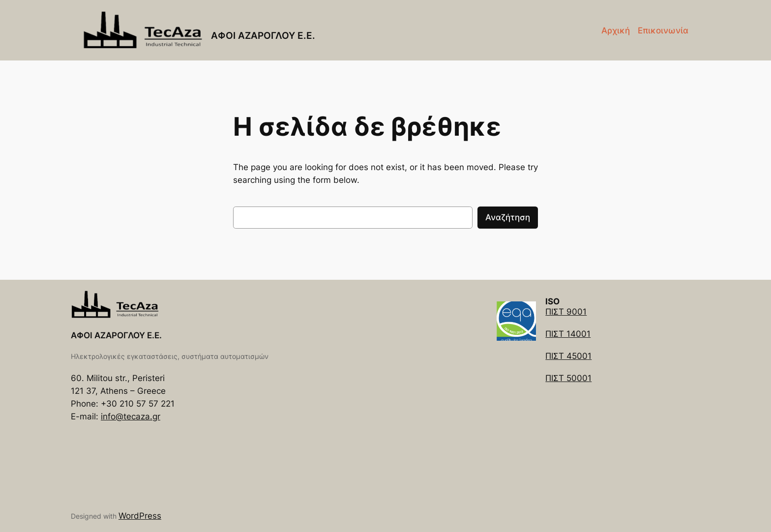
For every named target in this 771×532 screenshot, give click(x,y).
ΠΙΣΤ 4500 (566, 356)
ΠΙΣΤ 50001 (568, 378)
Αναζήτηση (508, 217)
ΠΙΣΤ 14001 (568, 334)
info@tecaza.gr (131, 416)
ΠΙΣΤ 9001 (566, 312)
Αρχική (616, 30)
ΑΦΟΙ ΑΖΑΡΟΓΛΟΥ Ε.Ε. (263, 35)
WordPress (140, 516)
